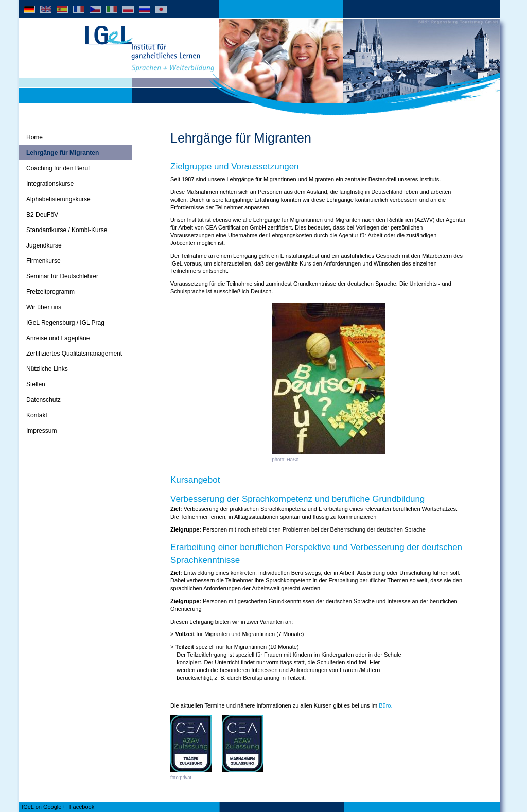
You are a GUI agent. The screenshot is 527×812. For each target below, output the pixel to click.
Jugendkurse (44, 245)
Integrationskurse (50, 184)
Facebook (82, 807)
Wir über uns (44, 307)
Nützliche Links (47, 369)
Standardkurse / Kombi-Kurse (67, 230)
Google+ (54, 807)
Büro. (385, 705)
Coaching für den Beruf (58, 168)
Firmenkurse (43, 261)
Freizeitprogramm (50, 292)
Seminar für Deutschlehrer (62, 276)
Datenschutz (43, 400)
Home (34, 137)
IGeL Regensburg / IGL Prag (65, 323)
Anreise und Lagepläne (58, 338)
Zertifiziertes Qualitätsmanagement (74, 354)
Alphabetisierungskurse (58, 199)
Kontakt (37, 415)
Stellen (36, 384)
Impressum (41, 431)
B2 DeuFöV (42, 215)
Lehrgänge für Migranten (63, 153)
